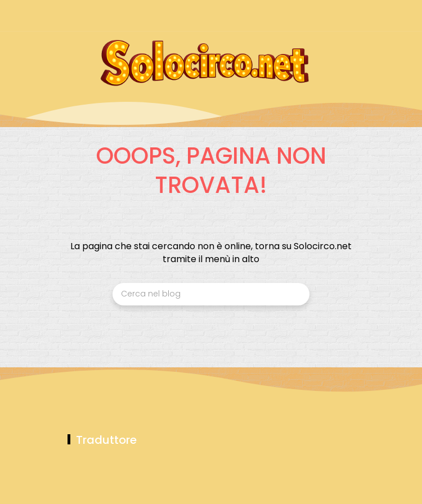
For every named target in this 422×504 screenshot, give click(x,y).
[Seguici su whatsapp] (328, 15)
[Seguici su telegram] (308, 15)
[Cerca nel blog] (211, 294)
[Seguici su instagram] (288, 15)
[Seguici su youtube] (347, 15)
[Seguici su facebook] (269, 15)
